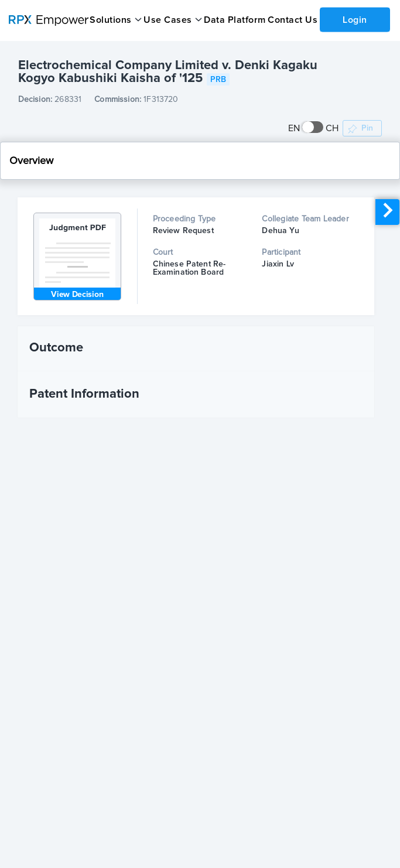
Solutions (111, 20)
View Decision (77, 295)
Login (354, 19)
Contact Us (291, 20)
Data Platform (234, 20)
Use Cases (167, 20)
